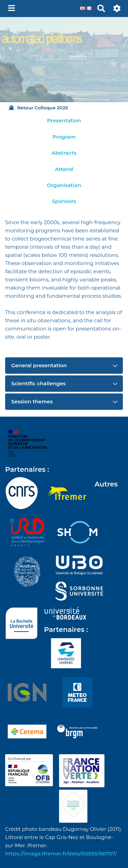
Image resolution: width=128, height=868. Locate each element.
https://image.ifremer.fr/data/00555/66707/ (61, 854)
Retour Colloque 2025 (38, 108)
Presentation (64, 120)
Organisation (64, 185)
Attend (64, 169)
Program (64, 137)
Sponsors (64, 201)
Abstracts (64, 153)
